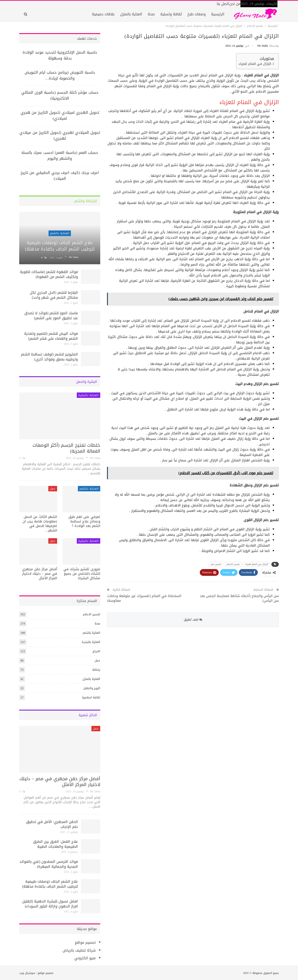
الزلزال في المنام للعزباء (255, 64)
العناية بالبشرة (88, 395)
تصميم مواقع (85, 942)
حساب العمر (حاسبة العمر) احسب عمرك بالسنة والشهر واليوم (60, 155)
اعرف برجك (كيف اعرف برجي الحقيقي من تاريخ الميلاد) (60, 175)
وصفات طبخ (197, 14)
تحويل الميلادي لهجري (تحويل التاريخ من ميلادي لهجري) (60, 135)
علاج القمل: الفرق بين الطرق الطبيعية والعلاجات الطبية (55, 844)
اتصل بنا (223, 4)
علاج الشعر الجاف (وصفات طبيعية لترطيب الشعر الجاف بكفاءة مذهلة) (60, 246)
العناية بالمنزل (131, 14)
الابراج (96, 651)
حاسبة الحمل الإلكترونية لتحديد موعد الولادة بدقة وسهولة (60, 55)
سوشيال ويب (27, 973)
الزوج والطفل (92, 688)
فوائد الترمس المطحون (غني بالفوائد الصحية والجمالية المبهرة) (49, 864)
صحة (151, 14)
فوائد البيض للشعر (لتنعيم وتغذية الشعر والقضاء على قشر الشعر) (51, 336)
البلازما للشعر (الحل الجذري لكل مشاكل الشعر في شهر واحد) (54, 295)
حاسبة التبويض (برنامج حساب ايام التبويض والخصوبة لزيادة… (60, 75)
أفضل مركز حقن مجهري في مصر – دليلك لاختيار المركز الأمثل (60, 782)
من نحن (235, 4)
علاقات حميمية (103, 14)
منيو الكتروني (85, 958)
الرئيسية (218, 14)
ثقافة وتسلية (171, 14)
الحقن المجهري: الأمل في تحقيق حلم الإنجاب (52, 824)
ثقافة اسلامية (91, 697)
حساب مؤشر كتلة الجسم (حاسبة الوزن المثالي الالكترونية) (60, 95)
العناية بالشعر (60, 233)
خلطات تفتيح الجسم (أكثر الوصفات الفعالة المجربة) (66, 448)
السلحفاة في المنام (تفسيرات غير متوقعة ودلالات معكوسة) (144, 598)
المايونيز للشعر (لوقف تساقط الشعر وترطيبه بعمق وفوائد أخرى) (49, 357)
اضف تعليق (193, 620)
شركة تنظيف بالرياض (79, 950)
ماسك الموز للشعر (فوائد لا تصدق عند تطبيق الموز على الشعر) (51, 316)
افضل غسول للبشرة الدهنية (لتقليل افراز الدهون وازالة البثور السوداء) (50, 904)
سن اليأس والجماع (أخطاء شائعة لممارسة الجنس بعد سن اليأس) (239, 598)
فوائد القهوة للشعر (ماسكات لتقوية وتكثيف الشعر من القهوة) (49, 274)
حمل (53, 489)
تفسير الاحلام (233, 564)
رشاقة (96, 670)
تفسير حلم (216, 564)
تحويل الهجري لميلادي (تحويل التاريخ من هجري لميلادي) (60, 115)
